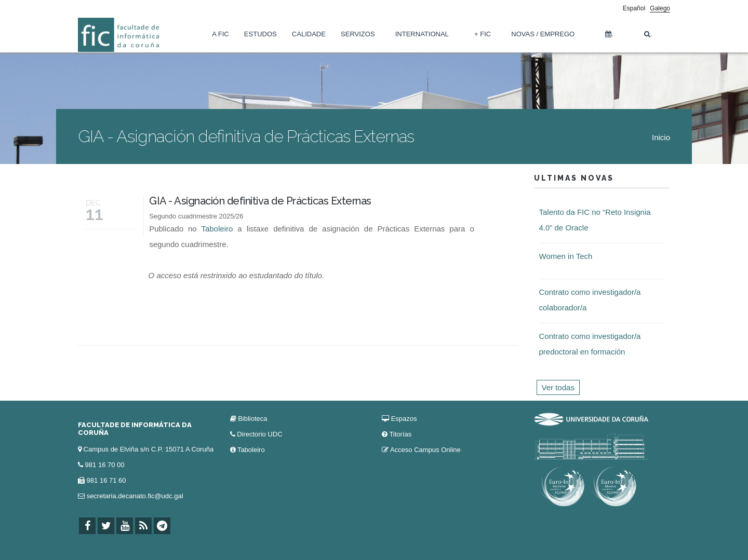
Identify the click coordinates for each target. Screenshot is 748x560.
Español (634, 8)
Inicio (661, 137)
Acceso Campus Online (425, 450)
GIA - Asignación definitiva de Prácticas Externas (260, 201)
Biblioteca (252, 419)
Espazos (404, 419)
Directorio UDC (259, 434)
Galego (660, 8)
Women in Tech (566, 256)
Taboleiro (217, 229)
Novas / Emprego (543, 34)
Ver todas (558, 387)
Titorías (400, 434)
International (422, 34)
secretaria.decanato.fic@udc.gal (135, 496)
